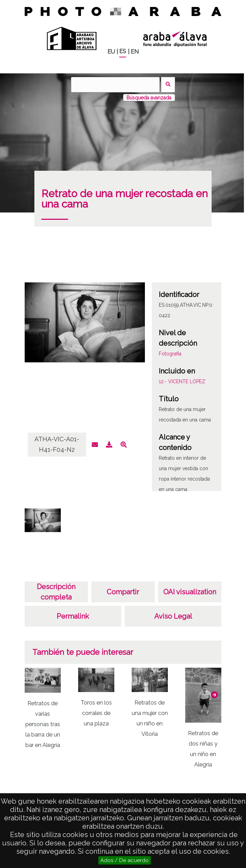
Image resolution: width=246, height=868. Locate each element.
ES (123, 51)
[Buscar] (115, 85)
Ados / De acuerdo (125, 860)
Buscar (168, 85)
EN (135, 52)
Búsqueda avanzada (149, 98)
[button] (214, 695)
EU (111, 52)
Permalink (73, 616)
